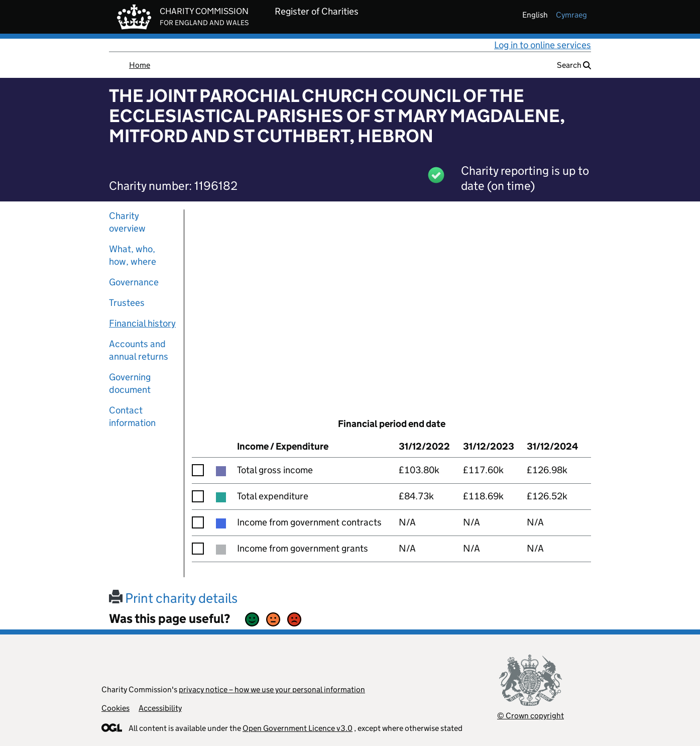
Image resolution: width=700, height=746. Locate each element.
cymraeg (571, 15)
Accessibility (160, 708)
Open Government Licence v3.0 (298, 728)
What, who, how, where (133, 255)
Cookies (115, 708)
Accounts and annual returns (139, 350)
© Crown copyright (531, 716)
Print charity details (173, 598)
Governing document (130, 383)
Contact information (132, 416)
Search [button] (574, 65)
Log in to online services (543, 45)
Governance (134, 282)
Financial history (142, 323)
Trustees (127, 303)
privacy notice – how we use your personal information (272, 689)
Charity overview (127, 222)
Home (140, 65)
